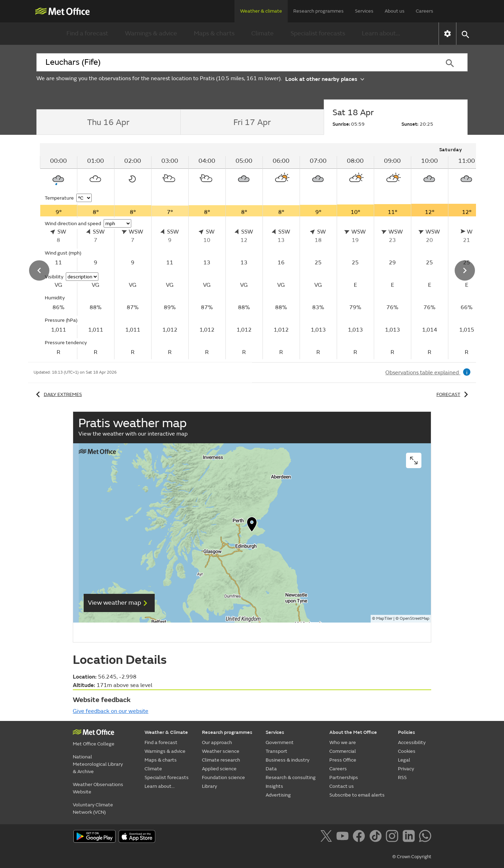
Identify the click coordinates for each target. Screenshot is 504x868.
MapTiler (384, 619)
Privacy (406, 769)
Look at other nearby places (325, 79)
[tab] (108, 122)
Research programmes (318, 11)
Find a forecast (87, 33)
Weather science (221, 751)
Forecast (453, 394)
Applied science (219, 769)
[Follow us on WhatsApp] (425, 837)
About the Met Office (353, 732)
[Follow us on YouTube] (344, 837)
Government (280, 742)
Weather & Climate (166, 732)
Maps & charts (214, 33)
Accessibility (412, 742)
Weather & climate (261, 11)
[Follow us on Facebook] (360, 837)
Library (209, 786)
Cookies (407, 751)
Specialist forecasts (318, 33)
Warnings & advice (151, 33)
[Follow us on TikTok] (377, 837)
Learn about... (381, 33)
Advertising (278, 795)
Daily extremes (58, 394)
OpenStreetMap (415, 619)
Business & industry (288, 760)
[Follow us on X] (327, 837)
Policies (407, 732)
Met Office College (94, 744)
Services (364, 11)
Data (271, 769)
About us (395, 11)
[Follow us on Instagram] (393, 837)
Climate (262, 33)
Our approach (217, 742)
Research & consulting (291, 777)
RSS (402, 777)
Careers (425, 11)
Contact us (342, 786)
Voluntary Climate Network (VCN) (93, 808)
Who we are (343, 742)
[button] (465, 34)
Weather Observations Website (98, 788)
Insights (274, 786)
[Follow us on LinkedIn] (410, 837)
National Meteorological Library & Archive (98, 764)
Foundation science (223, 777)
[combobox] (234, 62)
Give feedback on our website (111, 711)
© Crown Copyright (412, 857)
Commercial (343, 751)
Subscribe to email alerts (357, 795)
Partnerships (344, 777)
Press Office (343, 760)
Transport (276, 751)
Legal (404, 760)
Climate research (221, 760)
